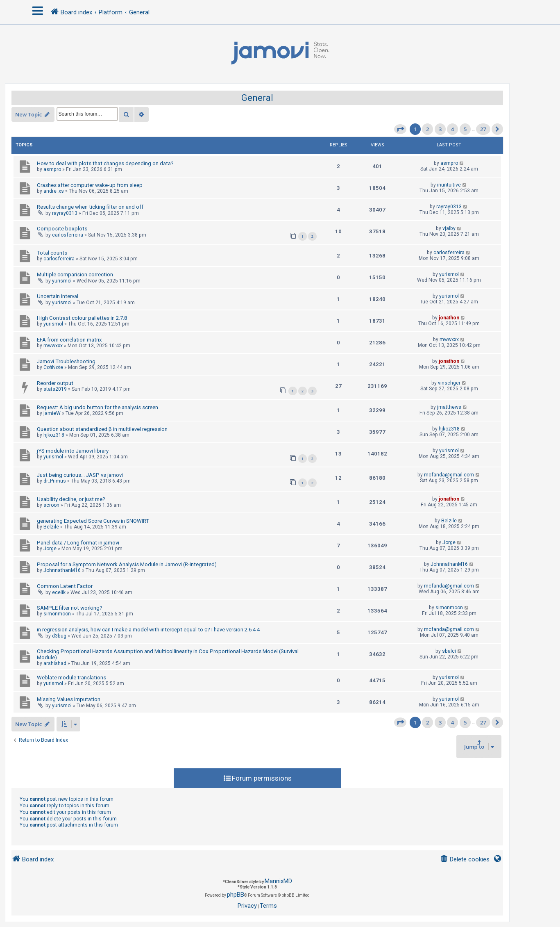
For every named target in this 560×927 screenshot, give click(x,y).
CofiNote (53, 367)
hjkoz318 (54, 435)
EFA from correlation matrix (69, 340)
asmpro (52, 169)
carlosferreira (68, 235)
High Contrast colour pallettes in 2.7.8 (82, 318)
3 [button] (440, 129)
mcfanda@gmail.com (449, 475)
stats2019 (55, 389)
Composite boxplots (62, 229)
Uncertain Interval (58, 296)
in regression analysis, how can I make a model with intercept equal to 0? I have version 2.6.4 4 (148, 630)
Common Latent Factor (65, 586)
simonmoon (57, 614)
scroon (51, 505)
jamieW (52, 413)
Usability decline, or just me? (71, 499)
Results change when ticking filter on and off (90, 207)
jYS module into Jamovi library (73, 451)
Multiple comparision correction (75, 274)
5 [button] (465, 129)
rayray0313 (65, 213)
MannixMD (278, 881)
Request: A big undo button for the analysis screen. (98, 407)
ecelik (59, 592)
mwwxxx (53, 346)
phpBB (236, 895)
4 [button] (452, 129)
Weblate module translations (71, 678)
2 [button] (427, 129)
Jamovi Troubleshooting (66, 361)
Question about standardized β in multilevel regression (102, 429)
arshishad (55, 663)
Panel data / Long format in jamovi (78, 543)
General (257, 98)
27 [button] (483, 129)
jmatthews (449, 407)
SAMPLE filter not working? (70, 608)
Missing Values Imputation (69, 699)
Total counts (52, 253)
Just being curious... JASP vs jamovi (80, 475)
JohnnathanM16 (62, 570)
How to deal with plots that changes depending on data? (105, 163)
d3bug (59, 636)
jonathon (449, 318)
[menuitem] (465, 860)
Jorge (50, 549)
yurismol (62, 281)
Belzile (51, 527)
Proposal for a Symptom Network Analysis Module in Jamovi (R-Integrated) (127, 564)
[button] (400, 129)
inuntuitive (449, 185)
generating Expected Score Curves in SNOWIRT (93, 521)
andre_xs (54, 191)
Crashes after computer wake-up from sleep (90, 185)
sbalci (449, 651)
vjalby (449, 228)
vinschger (449, 383)
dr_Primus (55, 481)
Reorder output (55, 383)
